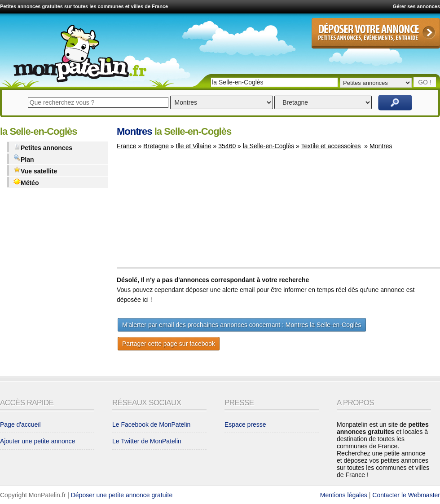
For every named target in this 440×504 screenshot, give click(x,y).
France (127, 146)
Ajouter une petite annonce (37, 441)
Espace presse (245, 424)
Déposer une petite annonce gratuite (122, 495)
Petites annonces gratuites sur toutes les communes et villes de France (84, 6)
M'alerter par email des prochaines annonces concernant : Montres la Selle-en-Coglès (242, 325)
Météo (26, 182)
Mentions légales (344, 495)
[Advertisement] (170, 213)
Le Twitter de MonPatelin (147, 441)
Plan (24, 159)
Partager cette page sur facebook (169, 344)
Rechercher (395, 103)
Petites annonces (43, 147)
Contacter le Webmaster (406, 495)
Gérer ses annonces (416, 6)
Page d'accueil (20, 424)
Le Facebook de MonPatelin (151, 424)
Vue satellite (35, 170)
